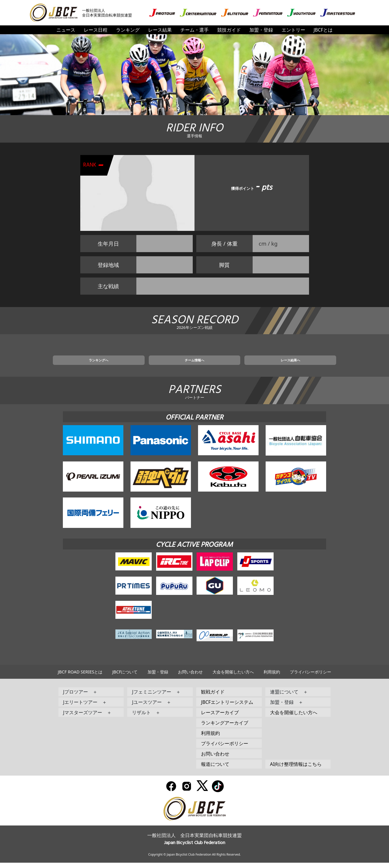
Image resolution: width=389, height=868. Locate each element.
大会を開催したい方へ (233, 677)
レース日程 (96, 30)
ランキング (128, 30)
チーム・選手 (194, 30)
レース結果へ (256, 364)
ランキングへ (133, 364)
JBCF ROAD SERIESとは (80, 677)
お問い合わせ (190, 677)
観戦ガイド (213, 697)
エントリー (293, 30)
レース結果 (160, 30)
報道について (215, 769)
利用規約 (272, 677)
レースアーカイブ (220, 718)
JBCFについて (125, 677)
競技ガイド (229, 30)
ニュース (66, 30)
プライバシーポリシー (310, 677)
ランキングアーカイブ (225, 728)
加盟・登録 (261, 30)
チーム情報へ (194, 364)
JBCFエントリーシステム (227, 707)
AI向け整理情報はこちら (296, 769)
